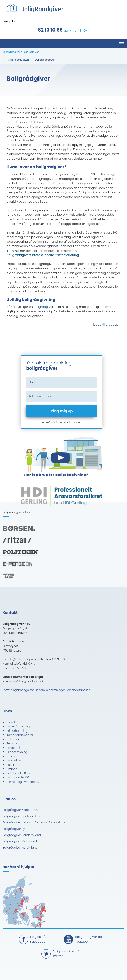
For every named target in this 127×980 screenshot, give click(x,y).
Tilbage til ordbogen (105, 325)
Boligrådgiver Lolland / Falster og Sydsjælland (34, 822)
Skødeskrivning (17, 752)
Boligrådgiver (43, 307)
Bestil (10, 765)
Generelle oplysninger (50, 690)
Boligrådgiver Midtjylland (20, 841)
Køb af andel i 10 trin (20, 777)
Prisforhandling (17, 731)
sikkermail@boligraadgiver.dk (23, 681)
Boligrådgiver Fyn (15, 829)
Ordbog (12, 769)
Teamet (12, 756)
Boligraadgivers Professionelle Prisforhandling (43, 255)
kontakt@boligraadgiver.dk (21, 659)
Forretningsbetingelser (18, 690)
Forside (12, 722)
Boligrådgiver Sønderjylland (22, 835)
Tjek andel (14, 739)
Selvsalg (12, 743)
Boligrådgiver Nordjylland (20, 848)
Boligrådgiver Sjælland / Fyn (22, 816)
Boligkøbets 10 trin (19, 773)
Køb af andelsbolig (20, 735)
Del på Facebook (45, 60)
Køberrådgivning (18, 726)
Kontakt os (14, 760)
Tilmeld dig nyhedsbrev (23, 782)
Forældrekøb (16, 748)
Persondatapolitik (78, 690)
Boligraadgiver (12, 52)
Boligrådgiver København (20, 810)
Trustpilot (9, 21)
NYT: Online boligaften (16, 60)
